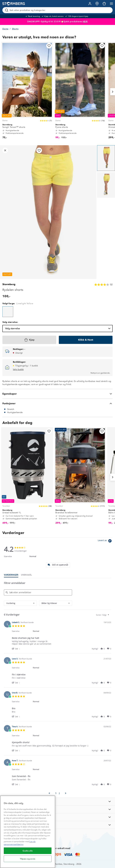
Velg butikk (18, 369)
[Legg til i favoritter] (49, 46)
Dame (5, 29)
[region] (28, 832)
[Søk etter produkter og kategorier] (58, 10)
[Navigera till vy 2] (106, 185)
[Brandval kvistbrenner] (80, 477)
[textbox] (110, 616)
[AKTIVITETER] (57, 825)
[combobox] (20, 603)
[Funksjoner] (57, 404)
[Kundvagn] (104, 4)
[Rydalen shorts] (8, 312)
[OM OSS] (57, 809)
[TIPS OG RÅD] (57, 817)
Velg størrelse (58, 329)
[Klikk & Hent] (86, 340)
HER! (85, 22)
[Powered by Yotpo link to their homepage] (105, 541)
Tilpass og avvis (28, 859)
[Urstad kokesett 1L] (27, 477)
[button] (16, 649)
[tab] (58, 565)
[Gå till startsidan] (14, 4)
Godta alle (28, 851)
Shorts (15, 29)
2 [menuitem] (59, 793)
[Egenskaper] (57, 394)
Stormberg (9, 284)
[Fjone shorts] (80, 92)
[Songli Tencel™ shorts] (27, 92)
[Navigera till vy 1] (106, 158)
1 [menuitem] (56, 793)
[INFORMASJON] (57, 802)
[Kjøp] (29, 340)
